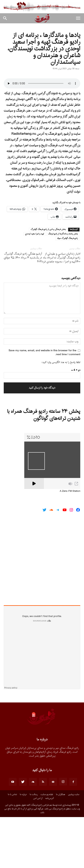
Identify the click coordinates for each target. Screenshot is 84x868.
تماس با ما (12, 845)
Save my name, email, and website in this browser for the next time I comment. (44, 403)
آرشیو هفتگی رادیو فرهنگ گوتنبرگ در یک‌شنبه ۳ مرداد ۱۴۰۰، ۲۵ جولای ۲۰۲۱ (23, 309)
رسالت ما (34, 845)
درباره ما (23, 845)
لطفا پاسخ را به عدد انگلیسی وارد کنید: (61, 413)
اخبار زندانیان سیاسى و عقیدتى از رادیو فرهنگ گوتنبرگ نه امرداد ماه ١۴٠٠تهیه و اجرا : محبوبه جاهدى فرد (61, 309)
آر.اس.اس (38, 849)
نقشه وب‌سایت (47, 845)
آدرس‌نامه (50, 849)
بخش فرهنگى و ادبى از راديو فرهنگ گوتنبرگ (48, 280)
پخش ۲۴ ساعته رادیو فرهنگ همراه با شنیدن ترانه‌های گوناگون (44, 466)
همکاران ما (61, 845)
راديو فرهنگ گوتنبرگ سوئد (67, 289)
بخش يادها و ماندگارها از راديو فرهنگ (63, 285)
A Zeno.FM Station (70, 542)
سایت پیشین (74, 845)
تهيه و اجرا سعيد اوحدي (34, 285)
